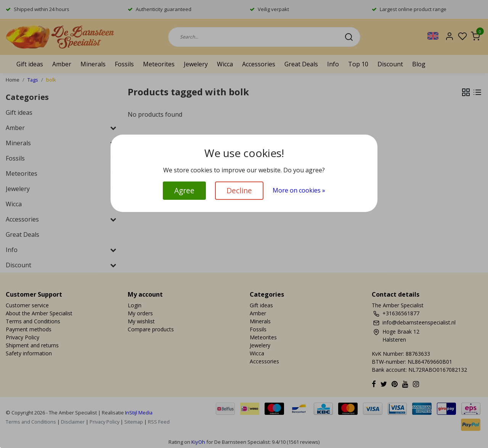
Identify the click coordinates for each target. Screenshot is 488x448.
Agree (184, 190)
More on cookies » (299, 190)
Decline (239, 190)
